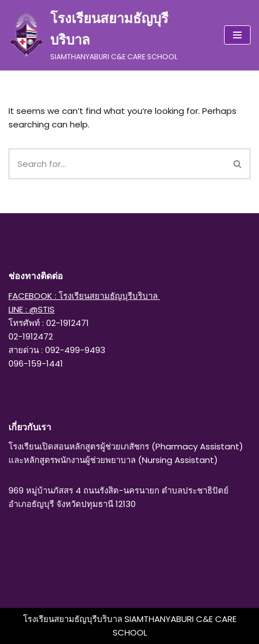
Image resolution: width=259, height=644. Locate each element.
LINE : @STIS (32, 309)
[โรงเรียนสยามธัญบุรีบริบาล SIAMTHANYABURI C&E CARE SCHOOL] (108, 35)
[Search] (117, 164)
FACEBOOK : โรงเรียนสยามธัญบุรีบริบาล (84, 296)
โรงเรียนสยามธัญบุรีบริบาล (74, 619)
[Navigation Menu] (237, 35)
